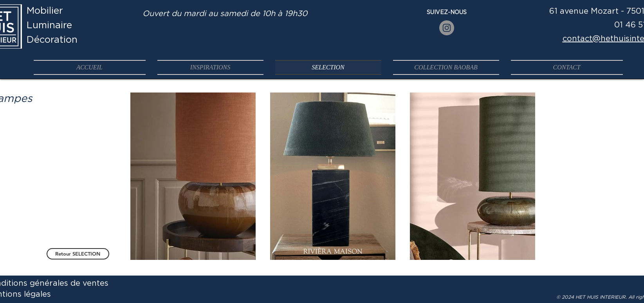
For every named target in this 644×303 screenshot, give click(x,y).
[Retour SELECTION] (78, 254)
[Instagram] (447, 28)
